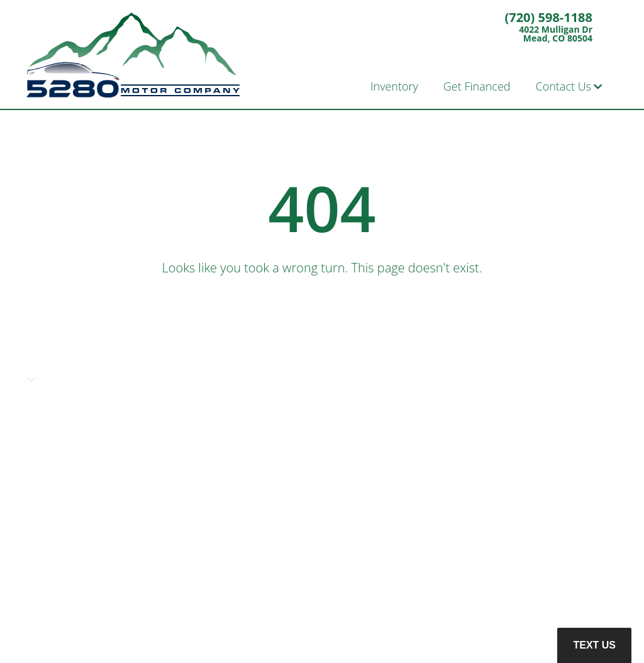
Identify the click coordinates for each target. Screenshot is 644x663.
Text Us (594, 645)
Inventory (394, 86)
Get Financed (477, 86)
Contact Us (564, 86)
